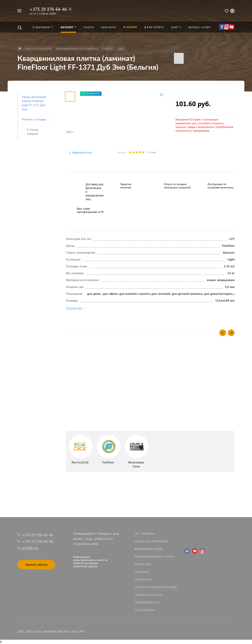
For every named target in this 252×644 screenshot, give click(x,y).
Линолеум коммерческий (156, 587)
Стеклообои (145, 610)
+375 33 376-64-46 (37, 541)
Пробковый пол (148, 602)
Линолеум (143, 579)
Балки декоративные (151, 541)
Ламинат (142, 572)
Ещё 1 (70, 132)
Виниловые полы (149, 549)
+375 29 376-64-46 (48, 9)
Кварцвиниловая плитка (155, 557)
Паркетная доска (149, 595)
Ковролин (143, 564)
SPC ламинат (145, 534)
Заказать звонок (36, 564)
